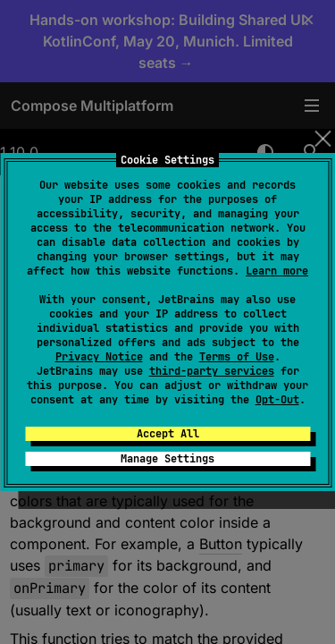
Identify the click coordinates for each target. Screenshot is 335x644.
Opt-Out (277, 400)
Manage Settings (167, 459)
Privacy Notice (99, 357)
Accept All (168, 434)
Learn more (277, 271)
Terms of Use (237, 357)
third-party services (212, 371)
